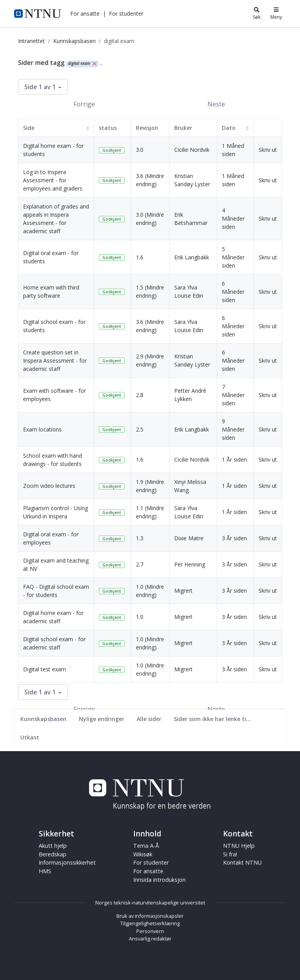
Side (29, 128)
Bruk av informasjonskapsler (150, 916)
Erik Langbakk (192, 257)
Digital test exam (45, 669)
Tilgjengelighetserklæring (150, 923)
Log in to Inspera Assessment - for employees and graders (53, 180)
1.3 (140, 538)
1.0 (140, 617)
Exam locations (42, 429)
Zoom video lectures (49, 486)
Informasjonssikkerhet (67, 862)
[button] (85, 13)
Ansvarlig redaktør (150, 939)
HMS (45, 871)
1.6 (140, 257)
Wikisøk (143, 854)
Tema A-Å (146, 846)
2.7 (140, 564)
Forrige (84, 104)
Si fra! (230, 854)
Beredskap (53, 854)
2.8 (140, 395)
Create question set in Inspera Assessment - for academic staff (55, 361)
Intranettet (31, 41)
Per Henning (190, 564)
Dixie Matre (189, 538)
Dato (229, 128)
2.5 (140, 429)
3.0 (140, 150)
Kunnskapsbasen (74, 41)
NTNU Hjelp (239, 846)
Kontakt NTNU (242, 862)
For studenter (126, 13)
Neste (216, 104)
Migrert (183, 591)
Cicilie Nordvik (192, 150)
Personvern (150, 931)
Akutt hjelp (53, 846)
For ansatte (85, 13)
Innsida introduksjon (159, 880)
